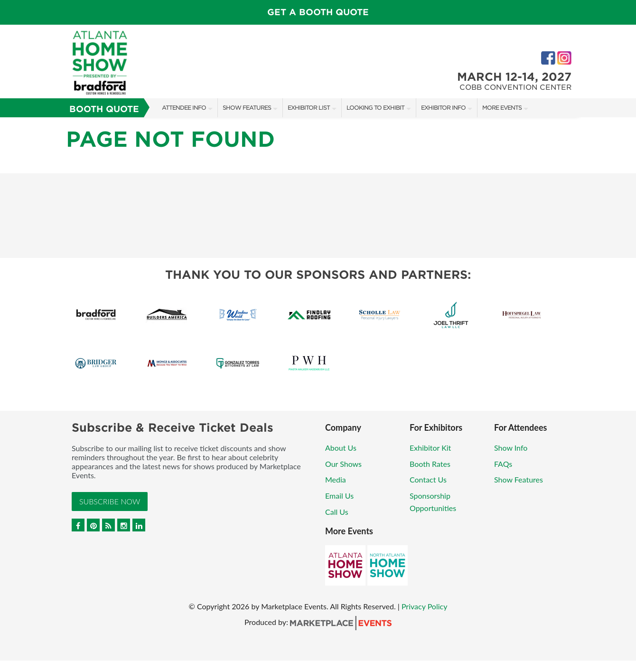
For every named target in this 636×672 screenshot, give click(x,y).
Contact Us (428, 479)
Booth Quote (104, 109)
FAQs (503, 464)
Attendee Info (184, 108)
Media (336, 479)
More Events (502, 108)
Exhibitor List (309, 108)
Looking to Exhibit (375, 108)
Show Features (247, 108)
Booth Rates (430, 464)
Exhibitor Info (443, 108)
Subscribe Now (110, 501)
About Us (341, 448)
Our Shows (343, 464)
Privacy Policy (425, 606)
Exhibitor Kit (430, 448)
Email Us (339, 496)
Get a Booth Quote (318, 12)
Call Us (337, 512)
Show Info (511, 448)
